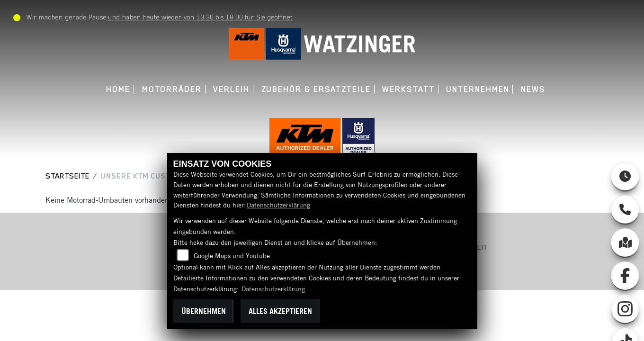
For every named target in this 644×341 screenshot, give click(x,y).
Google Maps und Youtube (232, 256)
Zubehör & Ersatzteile (316, 89)
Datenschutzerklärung (278, 205)
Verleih (231, 89)
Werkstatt (408, 89)
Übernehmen (204, 311)
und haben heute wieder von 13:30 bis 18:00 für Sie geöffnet (200, 17)
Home (118, 89)
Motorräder (172, 89)
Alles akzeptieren (280, 311)
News (533, 89)
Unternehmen (478, 89)
